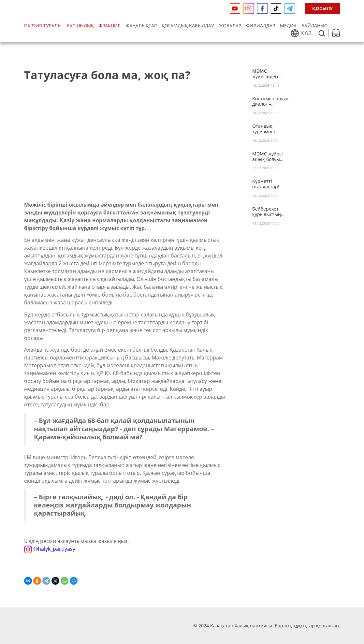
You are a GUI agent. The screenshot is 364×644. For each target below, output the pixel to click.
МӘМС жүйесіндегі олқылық (265, 74)
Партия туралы (43, 26)
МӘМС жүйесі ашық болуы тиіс (268, 157)
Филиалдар (261, 26)
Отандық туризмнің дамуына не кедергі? (266, 129)
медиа (288, 26)
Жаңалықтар (141, 26)
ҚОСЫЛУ (322, 8)
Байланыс (314, 26)
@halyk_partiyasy (50, 549)
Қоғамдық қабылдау (188, 26)
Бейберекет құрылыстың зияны (267, 212)
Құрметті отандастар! (266, 184)
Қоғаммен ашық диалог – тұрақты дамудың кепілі (270, 102)
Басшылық (80, 26)
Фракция (110, 26)
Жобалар (230, 26)
